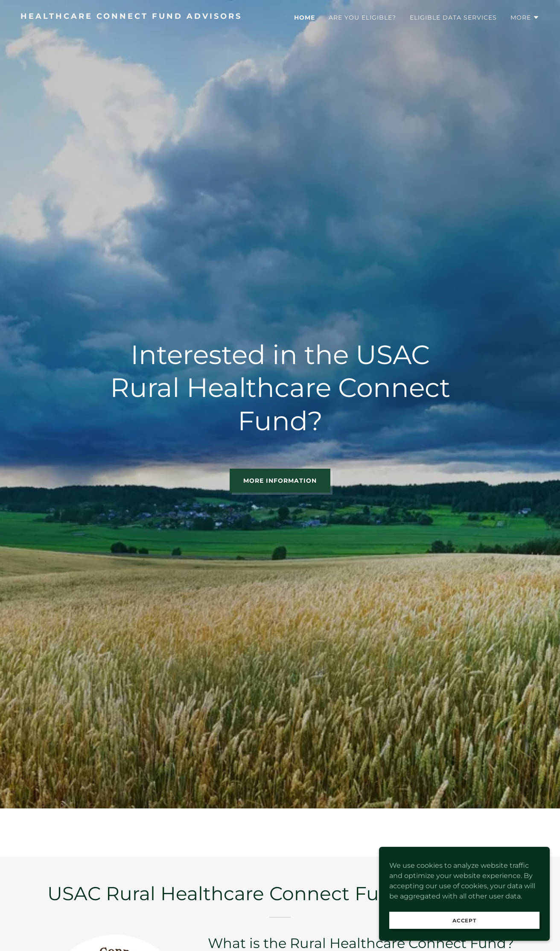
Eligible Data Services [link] (453, 18)
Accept (464, 926)
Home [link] (305, 18)
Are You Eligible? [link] (362, 18)
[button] (525, 18)
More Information (280, 481)
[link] (147, 16)
